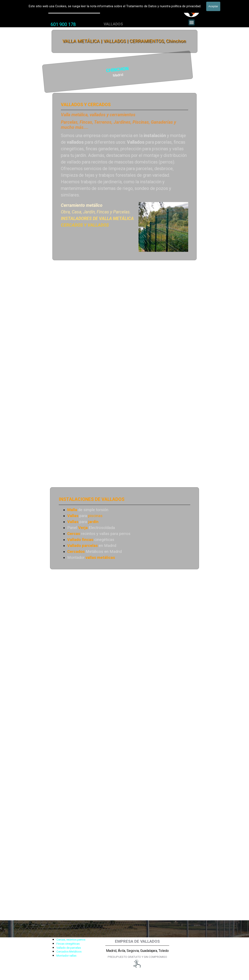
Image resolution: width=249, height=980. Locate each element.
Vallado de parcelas (69, 948)
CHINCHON (78, 70)
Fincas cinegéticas (68, 944)
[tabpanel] (63, 25)
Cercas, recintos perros (71, 940)
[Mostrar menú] (192, 22)
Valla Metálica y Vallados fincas (74, 10)
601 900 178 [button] (63, 24)
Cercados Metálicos (69, 952)
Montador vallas (66, 956)
